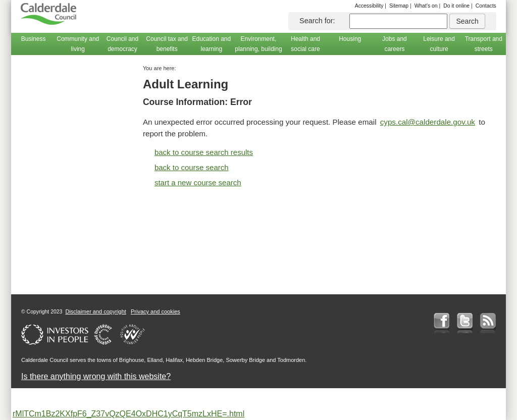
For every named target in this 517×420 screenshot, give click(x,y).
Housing (350, 39)
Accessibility (369, 6)
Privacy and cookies (156, 311)
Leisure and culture (439, 44)
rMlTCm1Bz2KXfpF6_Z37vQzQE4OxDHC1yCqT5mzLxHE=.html (128, 414)
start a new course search (198, 182)
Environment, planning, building (258, 44)
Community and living (78, 44)
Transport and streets (484, 44)
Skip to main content (19, 0)
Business (34, 39)
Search (467, 21)
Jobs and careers (395, 44)
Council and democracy (122, 44)
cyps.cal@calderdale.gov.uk (428, 122)
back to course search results (204, 152)
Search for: (317, 21)
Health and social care (305, 44)
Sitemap (399, 6)
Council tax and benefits (167, 44)
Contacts (486, 6)
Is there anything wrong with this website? (96, 376)
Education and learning (211, 44)
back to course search (192, 167)
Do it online (456, 6)
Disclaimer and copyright (95, 311)
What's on (426, 6)
